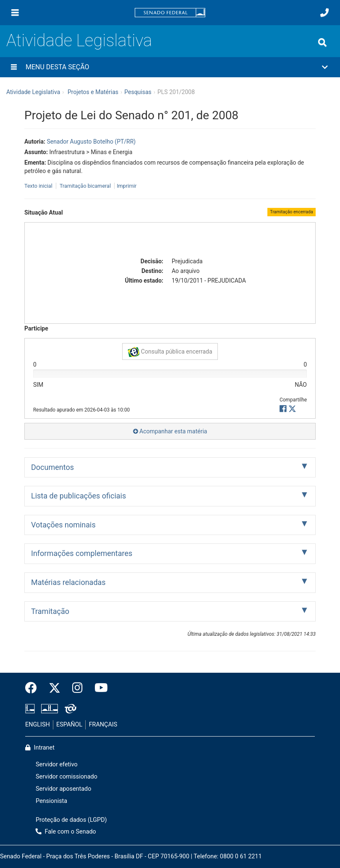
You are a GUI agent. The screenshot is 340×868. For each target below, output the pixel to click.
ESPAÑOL (69, 725)
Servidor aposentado (63, 789)
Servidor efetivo (57, 764)
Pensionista (51, 801)
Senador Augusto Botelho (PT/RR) (91, 142)
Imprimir (127, 186)
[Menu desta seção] (14, 67)
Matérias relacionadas (68, 582)
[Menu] (15, 13)
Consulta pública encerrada (170, 352)
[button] (170, 67)
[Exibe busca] (322, 42)
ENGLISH (38, 725)
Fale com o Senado (66, 832)
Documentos (52, 467)
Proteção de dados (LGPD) (71, 820)
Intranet (40, 748)
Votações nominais (63, 525)
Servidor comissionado (67, 777)
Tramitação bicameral (85, 186)
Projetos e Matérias (93, 92)
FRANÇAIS (103, 725)
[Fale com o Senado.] (324, 13)
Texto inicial (39, 186)
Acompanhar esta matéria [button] (170, 431)
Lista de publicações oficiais (78, 496)
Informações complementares (82, 553)
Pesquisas (138, 92)
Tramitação (50, 611)
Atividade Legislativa (79, 41)
